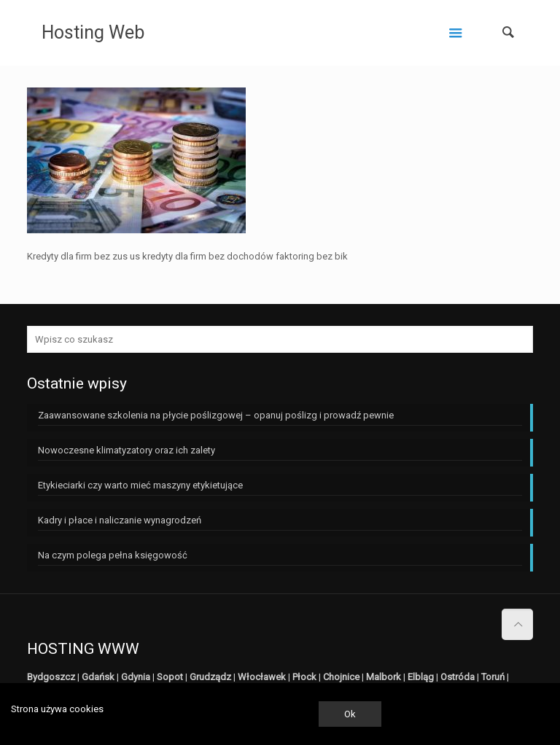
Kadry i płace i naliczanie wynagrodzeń (120, 520)
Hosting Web (93, 32)
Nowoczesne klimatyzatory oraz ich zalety (127, 450)
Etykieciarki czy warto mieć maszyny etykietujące (140, 485)
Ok (350, 714)
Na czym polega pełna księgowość (113, 555)
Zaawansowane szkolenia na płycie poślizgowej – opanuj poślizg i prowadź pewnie (216, 415)
